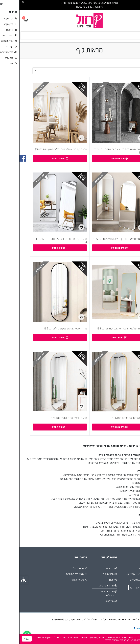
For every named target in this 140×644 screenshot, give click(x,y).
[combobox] (70, 71)
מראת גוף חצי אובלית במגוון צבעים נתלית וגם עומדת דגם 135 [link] (100, 152)
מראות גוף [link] (130, 449)
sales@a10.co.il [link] (115, 577)
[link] (70, 21)
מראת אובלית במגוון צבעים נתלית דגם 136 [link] (46, 331)
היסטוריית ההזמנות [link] (55, 577)
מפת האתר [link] (89, 577)
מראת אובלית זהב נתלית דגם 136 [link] (110, 421)
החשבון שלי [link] (59, 571)
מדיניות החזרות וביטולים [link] (87, 596)
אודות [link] (121, 571)
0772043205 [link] (117, 582)
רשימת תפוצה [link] (58, 582)
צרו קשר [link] (90, 571)
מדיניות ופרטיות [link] (87, 588)
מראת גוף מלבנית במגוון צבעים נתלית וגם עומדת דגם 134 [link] (40, 242)
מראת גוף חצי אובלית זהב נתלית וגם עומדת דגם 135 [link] (41, 150)
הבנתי (7, 639)
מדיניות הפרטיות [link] (92, 640)
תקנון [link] (92, 582)
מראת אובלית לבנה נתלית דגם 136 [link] (49, 421)
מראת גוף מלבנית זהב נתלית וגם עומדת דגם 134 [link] (102, 331)
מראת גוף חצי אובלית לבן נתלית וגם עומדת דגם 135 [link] (100, 240)
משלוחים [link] (90, 604)
